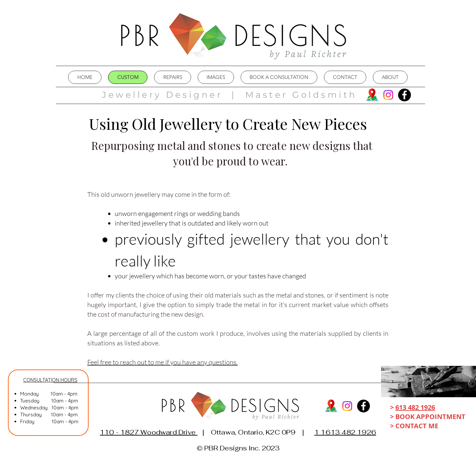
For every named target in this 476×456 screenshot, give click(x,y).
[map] (372, 95)
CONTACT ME (418, 426)
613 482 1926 (415, 407)
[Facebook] (404, 95)
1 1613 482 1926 (345, 432)
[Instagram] (388, 95)
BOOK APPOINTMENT (430, 417)
